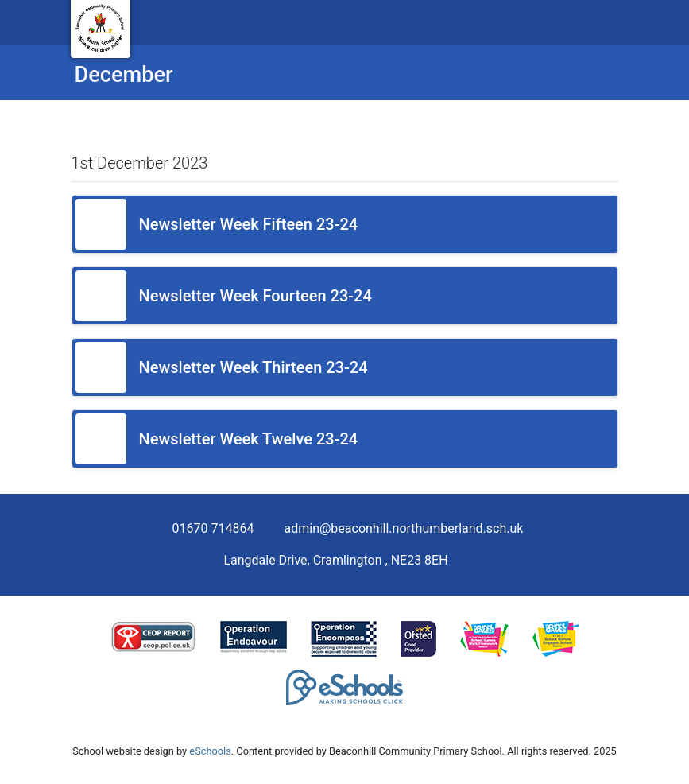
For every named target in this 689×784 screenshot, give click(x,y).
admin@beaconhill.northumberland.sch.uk (404, 528)
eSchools (210, 751)
